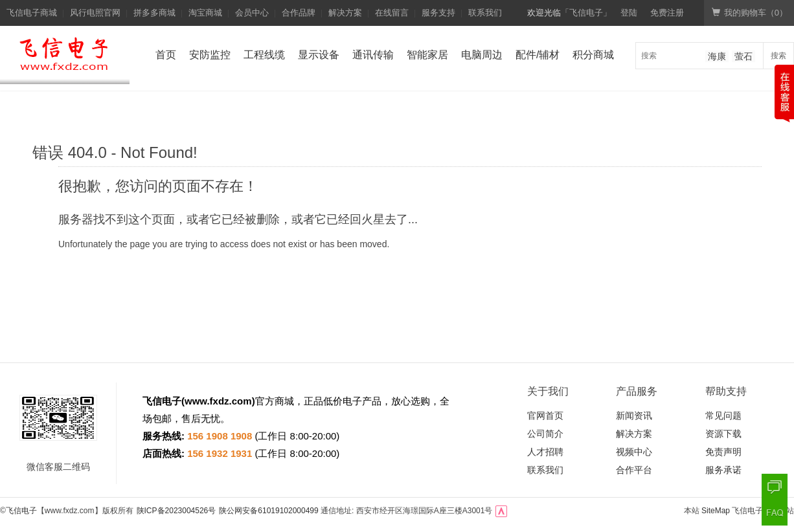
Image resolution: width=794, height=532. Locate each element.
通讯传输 (373, 55)
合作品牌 (299, 13)
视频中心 (634, 452)
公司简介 (545, 434)
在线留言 (392, 13)
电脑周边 (482, 55)
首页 (166, 55)
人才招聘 (545, 452)
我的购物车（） (750, 13)
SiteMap (716, 511)
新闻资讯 (634, 416)
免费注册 (667, 13)
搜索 (778, 56)
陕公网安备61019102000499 (268, 511)
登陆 (629, 13)
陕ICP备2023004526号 (176, 511)
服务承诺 (723, 470)
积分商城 (593, 55)
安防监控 (210, 55)
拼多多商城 (154, 13)
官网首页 (545, 416)
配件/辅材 (538, 55)
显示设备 (319, 55)
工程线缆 (264, 55)
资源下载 (723, 434)
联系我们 (485, 13)
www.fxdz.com (218, 401)
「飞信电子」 (586, 13)
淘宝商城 (205, 13)
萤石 (743, 56)
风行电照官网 (95, 13)
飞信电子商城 (32, 13)
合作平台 (634, 470)
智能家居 (427, 55)
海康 (717, 56)
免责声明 (723, 452)
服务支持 (438, 13)
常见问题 (723, 416)
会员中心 (252, 13)
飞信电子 (21, 511)
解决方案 (345, 13)
